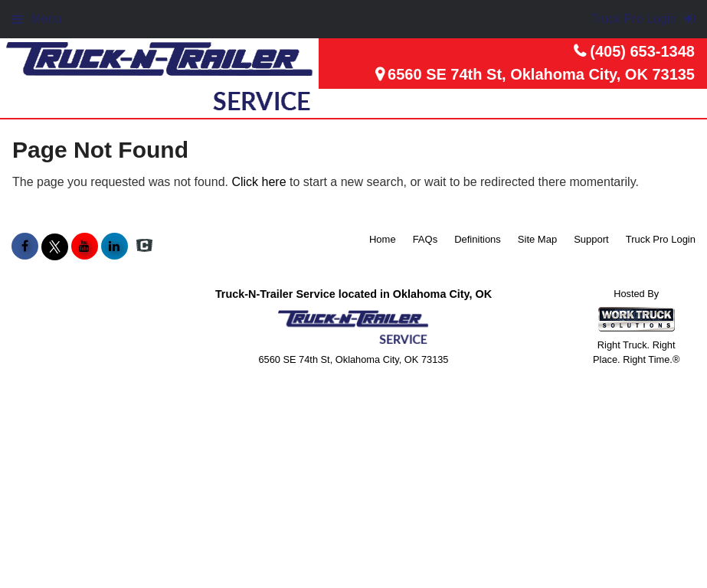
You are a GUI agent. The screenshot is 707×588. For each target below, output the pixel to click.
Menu (37, 19)
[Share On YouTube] (85, 247)
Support (591, 239)
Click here (259, 182)
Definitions (478, 239)
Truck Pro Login (661, 239)
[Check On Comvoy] (144, 247)
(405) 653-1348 (642, 51)
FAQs (426, 239)
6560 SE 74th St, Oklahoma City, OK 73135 (541, 74)
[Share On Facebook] (25, 247)
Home (383, 239)
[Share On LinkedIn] (115, 247)
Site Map (537, 239)
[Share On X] (55, 247)
